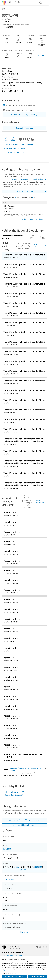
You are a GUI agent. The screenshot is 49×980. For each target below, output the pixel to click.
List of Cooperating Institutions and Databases (29, 179)
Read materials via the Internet (12, 955)
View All (41, 55)
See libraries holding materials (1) (25, 114)
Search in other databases (14, 153)
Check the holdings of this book (33, 219)
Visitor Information (40, 246)
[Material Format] (26, 198)
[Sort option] (10, 198)
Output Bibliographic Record (15, 148)
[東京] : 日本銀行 (9, 879)
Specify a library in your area (30, 191)
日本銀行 (17, 867)
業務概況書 (7, 849)
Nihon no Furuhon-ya (14, 792)
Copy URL (13, 139)
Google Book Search (14, 795)
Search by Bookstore (25, 128)
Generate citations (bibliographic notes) (19, 145)
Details (5, 971)
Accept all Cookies (38, 976)
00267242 (38, 867)
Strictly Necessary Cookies (14, 976)
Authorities (24, 870)
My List (6, 139)
